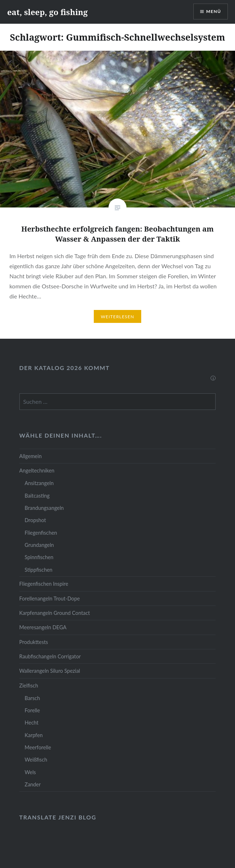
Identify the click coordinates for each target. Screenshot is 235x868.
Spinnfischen (39, 557)
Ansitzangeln (39, 483)
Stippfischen (39, 570)
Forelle (33, 710)
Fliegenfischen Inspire (44, 584)
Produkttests (34, 642)
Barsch (33, 698)
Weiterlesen (117, 317)
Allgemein (31, 456)
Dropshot (35, 520)
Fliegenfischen (41, 533)
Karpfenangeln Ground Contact (55, 613)
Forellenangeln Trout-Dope (50, 599)
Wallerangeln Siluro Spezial (50, 671)
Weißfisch (36, 760)
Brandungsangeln (44, 508)
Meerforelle (38, 747)
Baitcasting (37, 496)
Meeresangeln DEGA (43, 627)
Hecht (32, 723)
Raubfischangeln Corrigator (50, 656)
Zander (33, 784)
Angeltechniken (37, 470)
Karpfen (34, 735)
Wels (30, 772)
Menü (214, 11)
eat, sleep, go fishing (47, 12)
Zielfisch (29, 686)
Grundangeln (39, 545)
